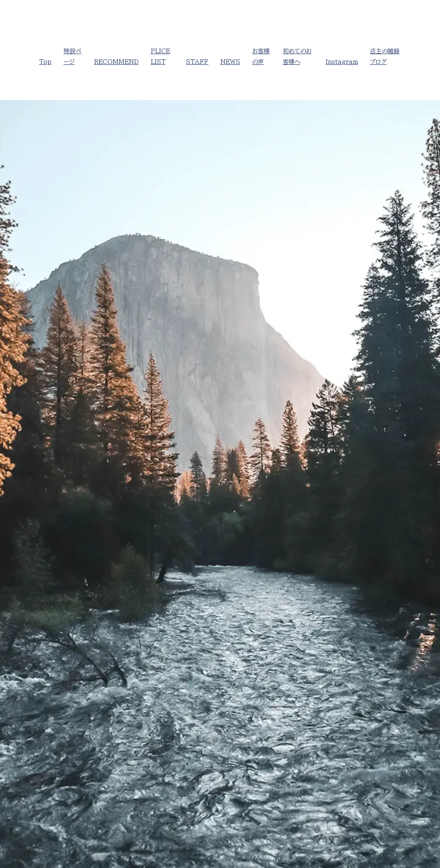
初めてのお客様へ (297, 56)
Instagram (342, 62)
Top (45, 62)
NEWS (230, 62)
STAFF (197, 62)
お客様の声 (261, 56)
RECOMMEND (116, 62)
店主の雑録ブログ (385, 56)
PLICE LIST (160, 56)
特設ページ (73, 56)
